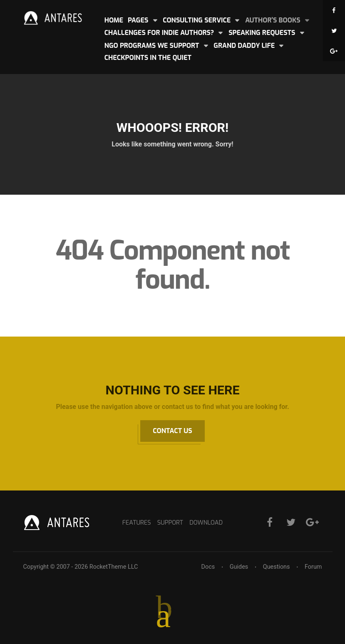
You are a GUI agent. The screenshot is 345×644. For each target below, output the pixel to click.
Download (206, 523)
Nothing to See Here (173, 390)
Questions (277, 567)
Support (170, 523)
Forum (313, 567)
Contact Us (172, 431)
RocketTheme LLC (114, 567)
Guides (239, 567)
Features (137, 523)
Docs (208, 567)
